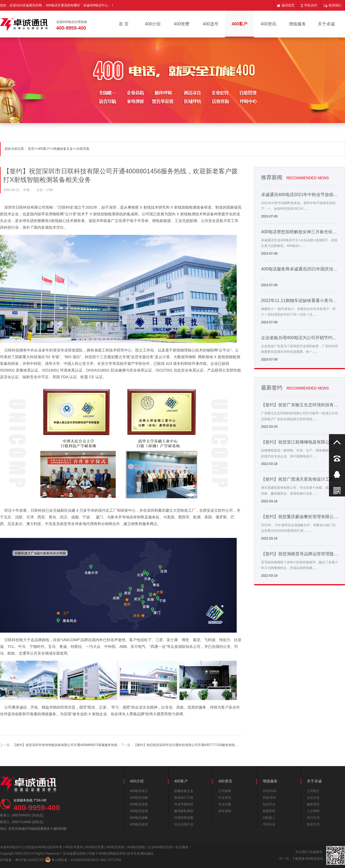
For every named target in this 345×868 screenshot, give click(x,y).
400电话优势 (139, 804)
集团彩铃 (269, 811)
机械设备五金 (63, 149)
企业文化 (313, 798)
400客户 (239, 24)
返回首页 (286, 5)
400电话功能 (139, 798)
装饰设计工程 (184, 798)
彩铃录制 (225, 811)
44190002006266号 (85, 860)
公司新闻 (225, 791)
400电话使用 (139, 824)
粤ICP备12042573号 (30, 860)
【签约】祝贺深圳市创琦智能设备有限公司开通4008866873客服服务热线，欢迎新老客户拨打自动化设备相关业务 (94, 745)
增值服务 (297, 24)
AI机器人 (269, 818)
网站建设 (147, 854)
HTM (117, 860)
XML (103, 860)
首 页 (124, 24)
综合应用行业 (184, 824)
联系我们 (333, 5)
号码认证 (269, 824)
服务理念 (313, 804)
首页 (31, 149)
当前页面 (83, 149)
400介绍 (153, 24)
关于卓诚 (326, 24)
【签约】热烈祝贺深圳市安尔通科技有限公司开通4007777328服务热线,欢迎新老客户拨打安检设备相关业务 (210, 745)
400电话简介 (139, 791)
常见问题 (225, 804)
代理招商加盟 (184, 818)
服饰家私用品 (184, 811)
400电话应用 (139, 811)
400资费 (182, 24)
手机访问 (309, 5)
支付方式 (313, 818)
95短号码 (269, 798)
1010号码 (269, 791)
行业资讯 (225, 798)
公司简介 (313, 791)
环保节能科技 (184, 804)
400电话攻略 (139, 818)
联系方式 (313, 824)
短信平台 (269, 804)
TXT (110, 860)
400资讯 (268, 24)
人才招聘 (313, 811)
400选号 (211, 24)
